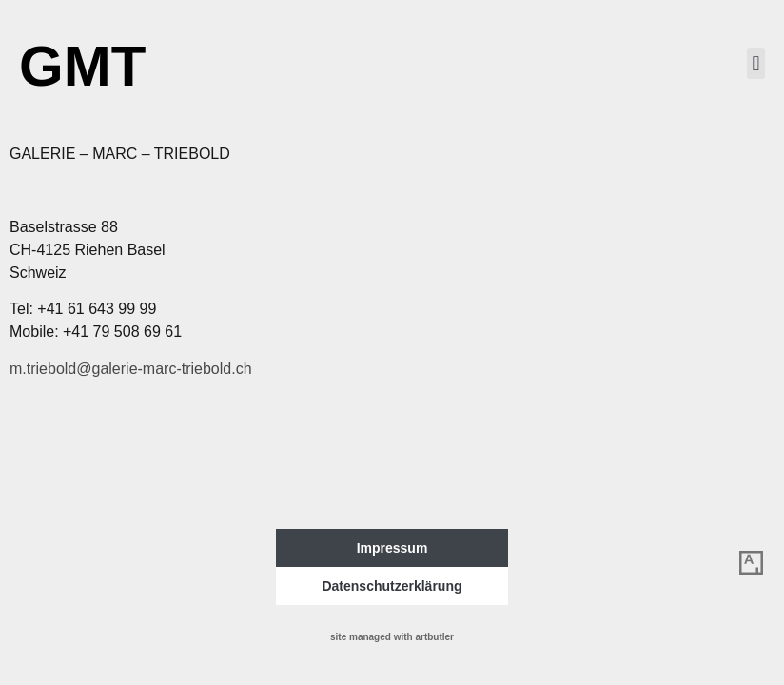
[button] (756, 63)
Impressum (392, 548)
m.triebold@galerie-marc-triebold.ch (131, 369)
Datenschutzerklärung (392, 586)
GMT (82, 66)
